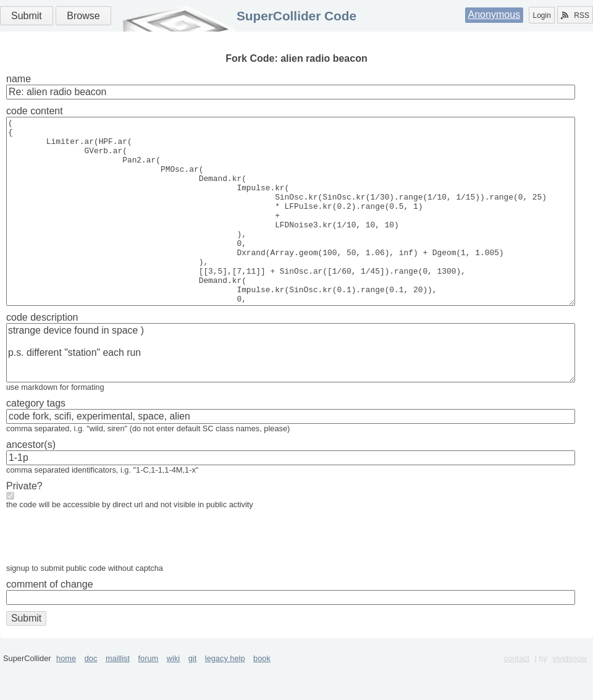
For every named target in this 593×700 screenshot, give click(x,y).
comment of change (50, 621)
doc (91, 695)
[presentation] (100, 576)
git (193, 695)
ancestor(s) (31, 482)
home (66, 695)
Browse (83, 16)
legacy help (225, 695)
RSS (575, 15)
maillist (118, 695)
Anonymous (494, 15)
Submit (27, 16)
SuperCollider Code (296, 16)
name (19, 79)
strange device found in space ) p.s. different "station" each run (291, 390)
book (262, 695)
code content (35, 111)
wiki (173, 695)
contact (517, 695)
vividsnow (570, 695)
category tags (36, 440)
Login (541, 15)
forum (149, 695)
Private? (24, 523)
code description (42, 354)
